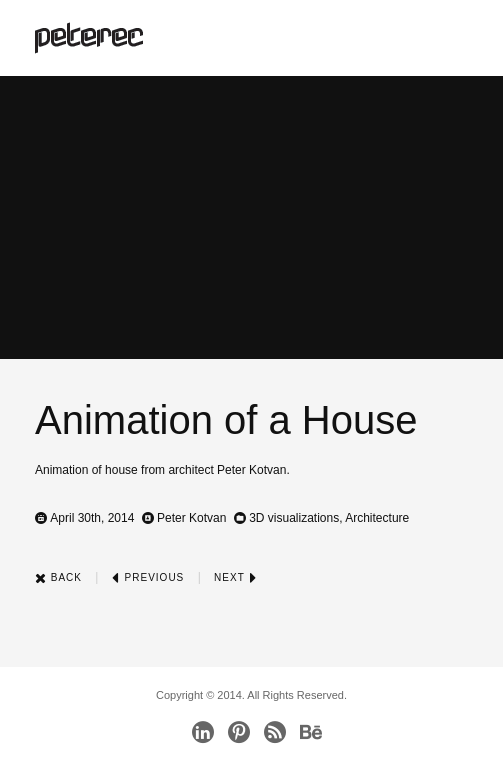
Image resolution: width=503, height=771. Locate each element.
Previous (148, 577)
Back (58, 577)
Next (235, 577)
